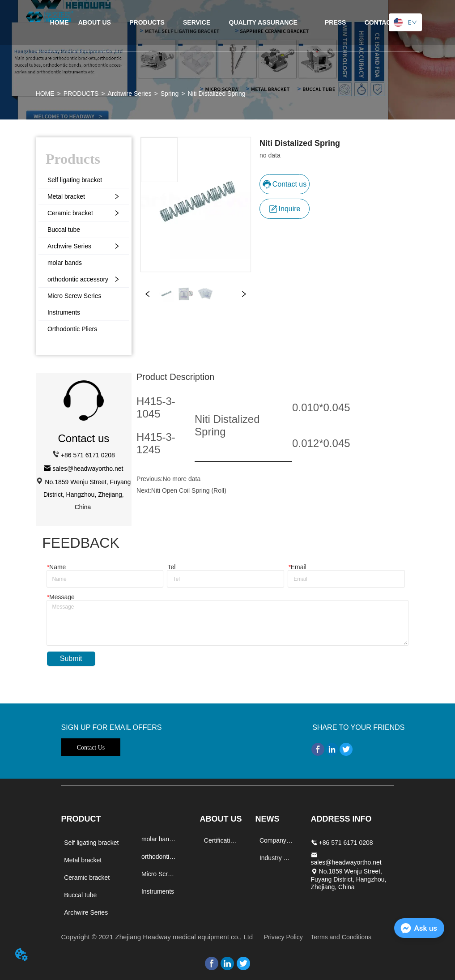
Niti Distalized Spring (216, 94)
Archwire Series (130, 94)
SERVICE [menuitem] (197, 22)
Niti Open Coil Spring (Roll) (189, 490)
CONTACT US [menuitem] (385, 22)
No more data (181, 479)
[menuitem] (147, 22)
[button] (147, 22)
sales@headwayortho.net (88, 469)
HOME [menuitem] (60, 22)
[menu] (228, 22)
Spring (170, 94)
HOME (45, 94)
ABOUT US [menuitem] (95, 22)
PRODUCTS (81, 94)
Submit (71, 658)
